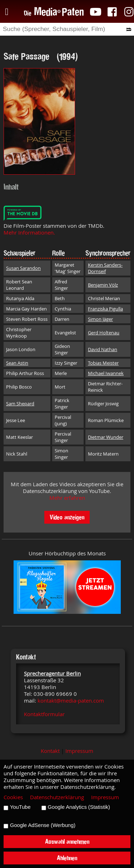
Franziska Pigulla (105, 309)
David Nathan (103, 349)
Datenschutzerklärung (57, 797)
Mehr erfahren (67, 498)
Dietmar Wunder (106, 437)
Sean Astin (17, 363)
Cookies (13, 797)
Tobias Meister (103, 363)
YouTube (20, 807)
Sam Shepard (20, 404)
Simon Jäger (100, 319)
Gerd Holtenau (104, 333)
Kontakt (50, 751)
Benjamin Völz (103, 285)
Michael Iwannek (106, 373)
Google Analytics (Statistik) (79, 807)
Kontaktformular (44, 714)
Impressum (79, 751)
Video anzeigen (67, 517)
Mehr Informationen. (29, 233)
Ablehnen (67, 858)
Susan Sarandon (23, 268)
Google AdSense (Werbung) (43, 825)
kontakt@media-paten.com (71, 701)
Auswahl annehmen (67, 841)
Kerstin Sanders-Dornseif (105, 268)
